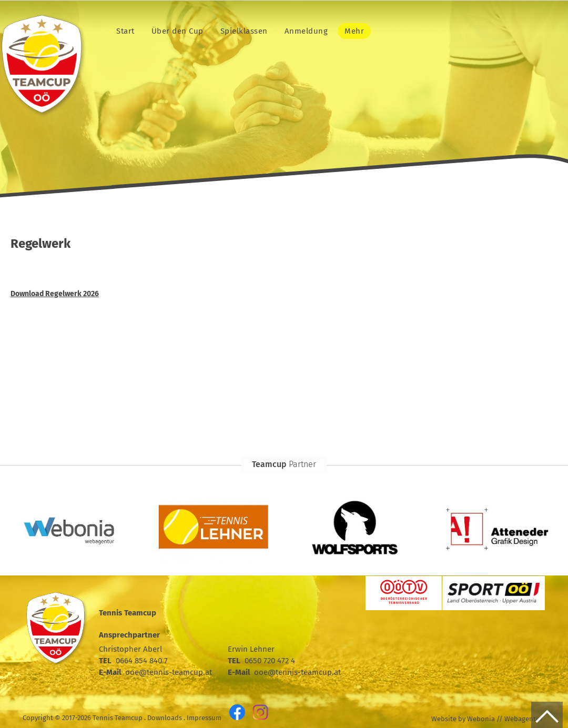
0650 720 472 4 (270, 661)
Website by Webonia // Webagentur (487, 719)
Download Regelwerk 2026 (55, 294)
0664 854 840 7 (142, 661)
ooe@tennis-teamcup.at (169, 672)
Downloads (165, 718)
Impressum (204, 718)
